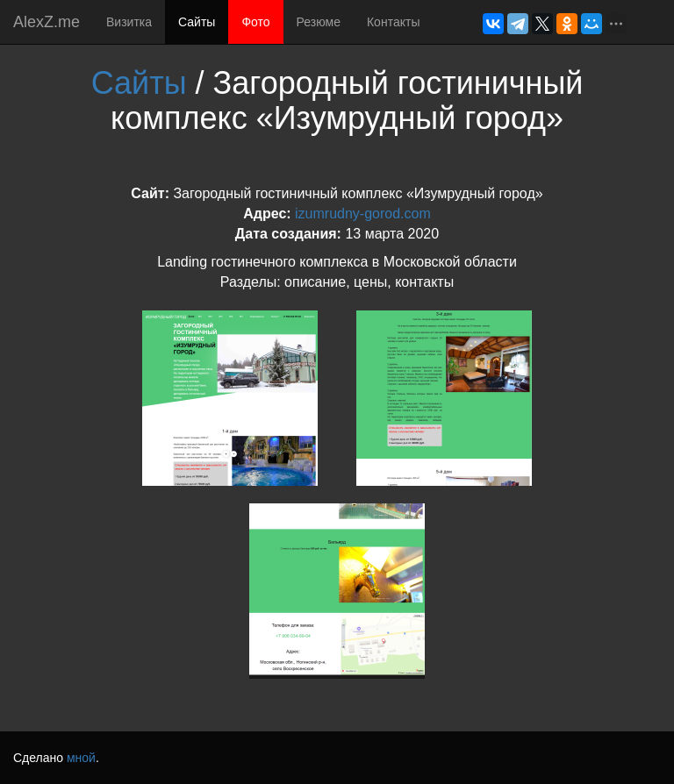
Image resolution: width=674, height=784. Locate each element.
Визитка (129, 22)
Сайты (197, 22)
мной (81, 758)
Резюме (319, 22)
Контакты (393, 22)
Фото (255, 22)
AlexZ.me (47, 22)
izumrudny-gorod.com (363, 214)
